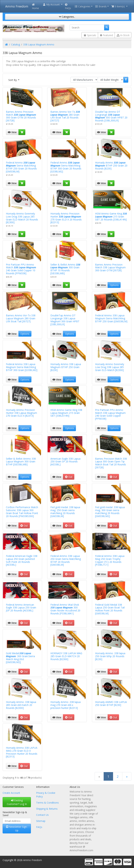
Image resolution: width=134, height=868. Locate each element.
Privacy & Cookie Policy (46, 795)
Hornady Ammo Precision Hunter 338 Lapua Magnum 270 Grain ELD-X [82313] (21, 413)
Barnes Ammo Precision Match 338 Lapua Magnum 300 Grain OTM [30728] (110, 268)
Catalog (16, 44)
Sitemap (41, 821)
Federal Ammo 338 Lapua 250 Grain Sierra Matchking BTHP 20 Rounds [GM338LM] (66, 560)
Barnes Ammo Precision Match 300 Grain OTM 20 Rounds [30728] (21, 116)
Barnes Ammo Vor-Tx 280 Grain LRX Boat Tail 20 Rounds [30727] (65, 116)
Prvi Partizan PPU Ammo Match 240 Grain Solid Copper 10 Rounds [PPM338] (21, 269)
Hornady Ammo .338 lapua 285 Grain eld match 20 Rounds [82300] (21, 705)
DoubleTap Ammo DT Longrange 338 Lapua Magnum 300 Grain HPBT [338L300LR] (65, 320)
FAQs (68, 7)
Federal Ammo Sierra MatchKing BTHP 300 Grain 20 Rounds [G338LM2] (66, 167)
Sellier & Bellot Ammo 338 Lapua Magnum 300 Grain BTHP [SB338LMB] (21, 462)
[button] (53, 4)
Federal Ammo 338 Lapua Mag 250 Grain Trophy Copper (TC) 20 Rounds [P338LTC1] (110, 560)
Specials (90, 35)
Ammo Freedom (17, 6)
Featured (106, 35)
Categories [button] (83, 6)
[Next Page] (127, 776)
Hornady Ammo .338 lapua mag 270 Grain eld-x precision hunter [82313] (66, 705)
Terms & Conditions (47, 803)
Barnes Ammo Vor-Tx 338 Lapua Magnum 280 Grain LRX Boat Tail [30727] (21, 318)
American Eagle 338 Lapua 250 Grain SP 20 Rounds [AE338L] (65, 462)
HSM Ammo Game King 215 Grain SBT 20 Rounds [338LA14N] (111, 217)
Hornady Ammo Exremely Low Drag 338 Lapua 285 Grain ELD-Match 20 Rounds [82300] (22, 218)
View (12, 132)
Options (114, 285)
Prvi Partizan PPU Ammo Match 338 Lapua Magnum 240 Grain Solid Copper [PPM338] (110, 414)
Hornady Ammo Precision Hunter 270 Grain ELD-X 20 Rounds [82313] (66, 218)
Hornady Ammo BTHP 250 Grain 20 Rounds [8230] (111, 166)
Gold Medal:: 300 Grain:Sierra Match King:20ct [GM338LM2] (20, 658)
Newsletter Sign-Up (17, 829)
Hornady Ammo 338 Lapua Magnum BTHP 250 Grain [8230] (66, 367)
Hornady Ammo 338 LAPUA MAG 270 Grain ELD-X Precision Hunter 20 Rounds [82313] (22, 752)
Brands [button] (101, 6)
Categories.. (67, 17)
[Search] (87, 28)
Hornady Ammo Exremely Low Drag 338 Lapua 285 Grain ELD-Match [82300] (110, 367)
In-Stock (123, 35)
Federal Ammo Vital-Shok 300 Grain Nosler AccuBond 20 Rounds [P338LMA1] (65, 609)
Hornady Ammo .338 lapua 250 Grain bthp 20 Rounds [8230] (110, 656)
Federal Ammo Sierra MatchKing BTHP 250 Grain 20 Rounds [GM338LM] (21, 167)
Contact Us (42, 815)
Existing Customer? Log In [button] (17, 802)
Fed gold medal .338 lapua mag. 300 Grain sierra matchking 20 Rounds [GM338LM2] (110, 512)
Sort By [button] (13, 80)
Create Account (11, 793)
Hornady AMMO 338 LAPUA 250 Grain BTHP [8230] (111, 703)
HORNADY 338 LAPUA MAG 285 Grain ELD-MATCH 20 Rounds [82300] (66, 656)
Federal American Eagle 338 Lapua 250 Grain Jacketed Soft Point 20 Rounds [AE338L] (22, 560)
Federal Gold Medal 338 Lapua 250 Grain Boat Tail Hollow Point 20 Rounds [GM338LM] (110, 609)
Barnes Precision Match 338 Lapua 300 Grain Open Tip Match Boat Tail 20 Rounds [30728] (111, 463)
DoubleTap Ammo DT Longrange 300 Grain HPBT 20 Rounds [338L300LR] (111, 116)
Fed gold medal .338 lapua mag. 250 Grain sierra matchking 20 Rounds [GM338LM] (65, 512)
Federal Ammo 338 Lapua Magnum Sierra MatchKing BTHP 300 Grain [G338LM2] (22, 367)
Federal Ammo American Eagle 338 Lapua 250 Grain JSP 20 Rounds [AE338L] (21, 608)
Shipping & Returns (47, 809)
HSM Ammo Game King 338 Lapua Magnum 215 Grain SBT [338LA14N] (66, 413)
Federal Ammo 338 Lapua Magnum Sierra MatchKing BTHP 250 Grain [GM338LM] (111, 318)
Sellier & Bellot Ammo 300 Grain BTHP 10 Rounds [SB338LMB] (65, 269)
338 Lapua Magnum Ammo (39, 44)
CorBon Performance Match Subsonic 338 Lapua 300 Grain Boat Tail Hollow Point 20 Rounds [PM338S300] (22, 512)
